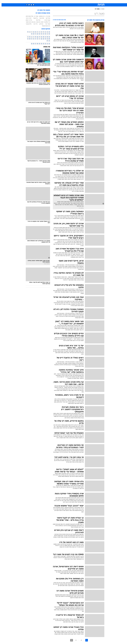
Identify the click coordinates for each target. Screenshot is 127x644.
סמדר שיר (46, 24)
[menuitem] (91, 2)
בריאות (63, 2)
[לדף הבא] (70, 640)
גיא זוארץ (37, 22)
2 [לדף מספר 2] (80, 640)
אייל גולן (37, 20)
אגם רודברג (46, 20)
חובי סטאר (27, 22)
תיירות (57, 2)
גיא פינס (32, 22)
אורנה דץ (46, 16)
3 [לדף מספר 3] (74, 640)
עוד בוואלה (45, 47)
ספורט (87, 2)
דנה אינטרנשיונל (45, 26)
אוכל (68, 2)
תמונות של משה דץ (42, 10)
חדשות (92, 2)
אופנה (45, 2)
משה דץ (96, 9)
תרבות (81, 2)
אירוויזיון (40, 24)
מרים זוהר (40, 18)
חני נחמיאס (40, 16)
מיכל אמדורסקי (28, 16)
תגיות (101, 9)
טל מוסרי (34, 18)
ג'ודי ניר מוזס (27, 20)
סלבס (76, 2)
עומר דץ (35, 16)
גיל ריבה (34, 24)
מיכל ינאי (46, 18)
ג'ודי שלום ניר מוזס (44, 22)
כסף (72, 2)
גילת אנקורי (27, 24)
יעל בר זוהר (27, 18)
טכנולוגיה (51, 2)
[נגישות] (2, 2)
